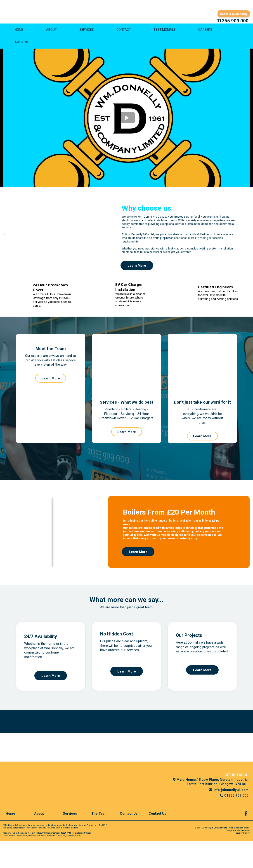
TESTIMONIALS (165, 32)
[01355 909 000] (232, 21)
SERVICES (87, 32)
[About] (40, 841)
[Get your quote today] (234, 14)
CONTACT (124, 32)
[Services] (71, 841)
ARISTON (21, 45)
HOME (19, 32)
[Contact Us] (130, 841)
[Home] (12, 841)
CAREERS (205, 32)
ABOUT (51, 32)
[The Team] (99, 841)
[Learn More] (137, 268)
